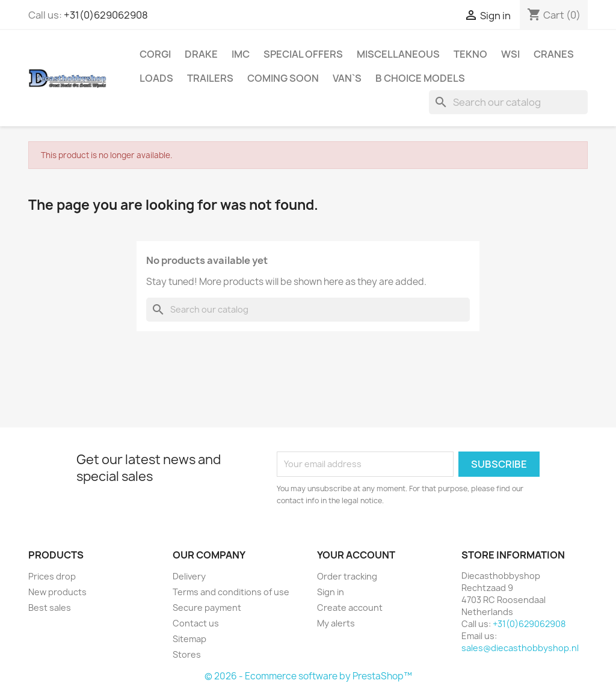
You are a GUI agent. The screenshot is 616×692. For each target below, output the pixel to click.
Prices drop (52, 576)
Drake (201, 54)
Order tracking (347, 576)
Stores (187, 654)
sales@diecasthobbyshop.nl (520, 648)
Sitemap (189, 639)
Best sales (50, 608)
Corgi (155, 54)
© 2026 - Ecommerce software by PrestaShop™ (308, 676)
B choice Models (420, 78)
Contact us (196, 623)
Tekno (470, 54)
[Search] (508, 102)
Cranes (554, 54)
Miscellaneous (398, 54)
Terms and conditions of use (231, 592)
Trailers (210, 78)
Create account (350, 608)
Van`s (347, 78)
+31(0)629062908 (106, 15)
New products (57, 592)
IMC (241, 54)
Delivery (189, 576)
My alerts (336, 623)
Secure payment (207, 608)
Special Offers (303, 54)
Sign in (331, 592)
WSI (510, 54)
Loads (156, 78)
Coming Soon (283, 78)
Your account (356, 555)
